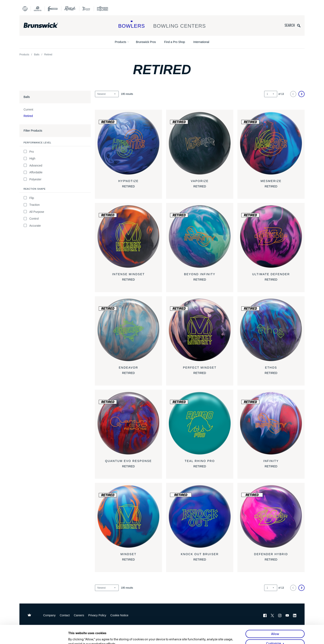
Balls (37, 55)
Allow (275, 615)
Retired (28, 116)
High (29, 159)
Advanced (33, 165)
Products (121, 42)
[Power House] (102, 9)
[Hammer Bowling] (53, 9)
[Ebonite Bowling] (38, 9)
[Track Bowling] (86, 9)
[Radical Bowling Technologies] (70, 9)
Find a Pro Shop (175, 42)
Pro (29, 152)
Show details (77, 636)
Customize (274, 625)
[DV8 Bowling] (25, 9)
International (201, 42)
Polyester (32, 179)
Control (31, 219)
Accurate (32, 226)
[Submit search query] (299, 26)
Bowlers (132, 24)
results (127, 94)
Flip (29, 198)
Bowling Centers (179, 24)
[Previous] (293, 94)
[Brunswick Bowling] (47, 25)
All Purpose (34, 212)
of (281, 94)
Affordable (33, 172)
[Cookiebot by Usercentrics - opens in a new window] (41, 636)
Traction (32, 205)
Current (28, 110)
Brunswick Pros (146, 42)
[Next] (301, 94)
